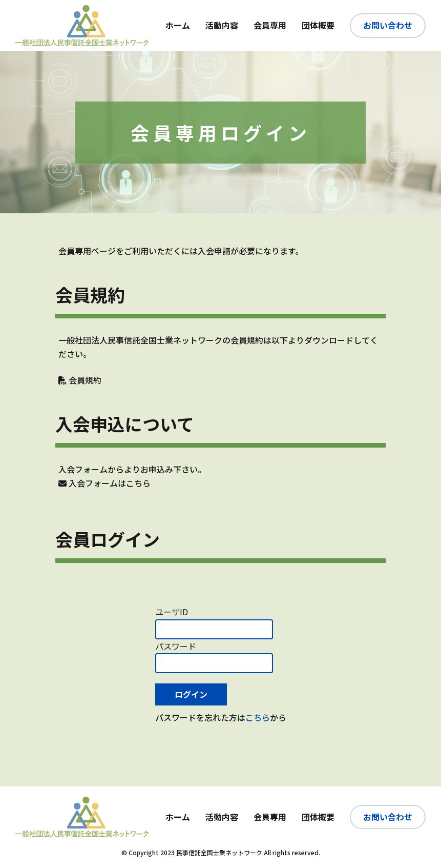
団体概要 (318, 25)
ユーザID (172, 612)
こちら (258, 717)
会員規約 (80, 380)
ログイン (191, 694)
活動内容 (222, 25)
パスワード (176, 646)
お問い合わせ (388, 25)
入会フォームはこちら (104, 483)
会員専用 (270, 25)
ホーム (178, 25)
